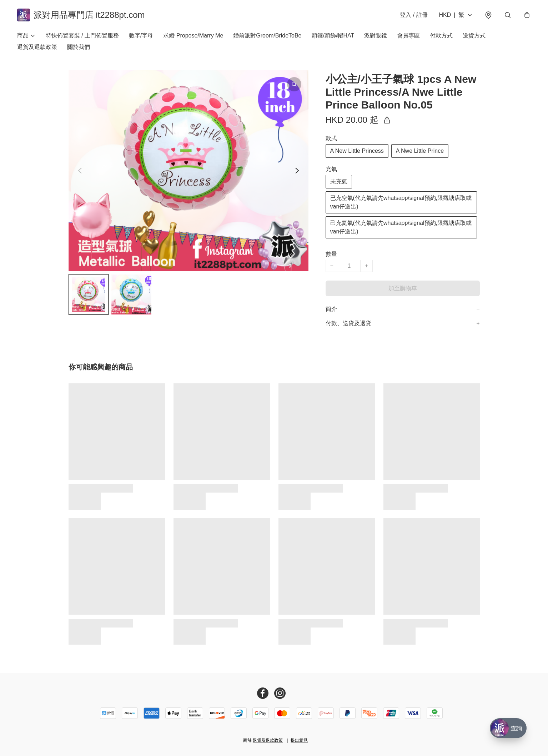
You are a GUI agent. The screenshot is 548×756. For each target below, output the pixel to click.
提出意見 (299, 740)
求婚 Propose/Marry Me (193, 36)
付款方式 (441, 36)
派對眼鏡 (376, 36)
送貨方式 (474, 36)
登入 (414, 15)
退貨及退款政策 (37, 47)
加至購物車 (403, 288)
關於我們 (79, 47)
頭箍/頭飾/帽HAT (333, 36)
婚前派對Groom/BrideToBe (267, 36)
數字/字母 (141, 36)
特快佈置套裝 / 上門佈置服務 (82, 36)
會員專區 (408, 36)
